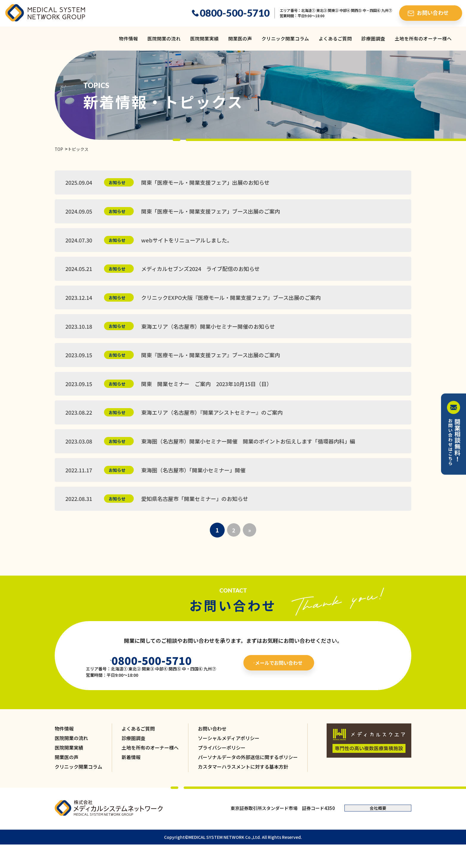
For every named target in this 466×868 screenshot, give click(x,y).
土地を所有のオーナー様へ (423, 38)
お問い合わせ (212, 747)
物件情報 (128, 38)
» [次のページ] (250, 547)
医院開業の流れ (164, 38)
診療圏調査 (373, 38)
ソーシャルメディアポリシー (229, 757)
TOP (59, 149)
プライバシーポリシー (222, 766)
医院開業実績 (204, 38)
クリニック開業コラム (285, 38)
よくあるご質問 (335, 38)
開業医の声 (240, 38)
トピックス (80, 149)
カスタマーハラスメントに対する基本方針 (243, 785)
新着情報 (131, 776)
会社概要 (378, 827)
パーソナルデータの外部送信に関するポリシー (248, 776)
